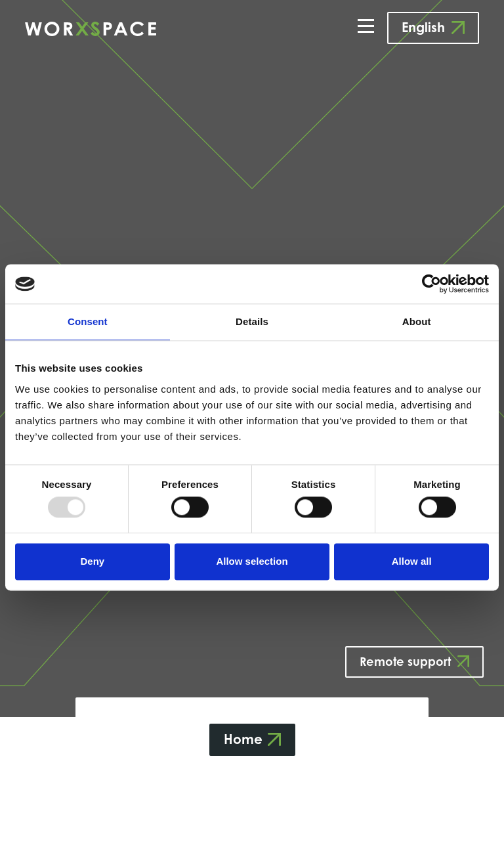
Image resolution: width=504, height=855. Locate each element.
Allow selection (252, 561)
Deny (92, 561)
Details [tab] (252, 321)
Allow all (412, 561)
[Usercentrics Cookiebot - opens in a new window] (431, 284)
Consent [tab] (88, 321)
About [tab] (417, 321)
